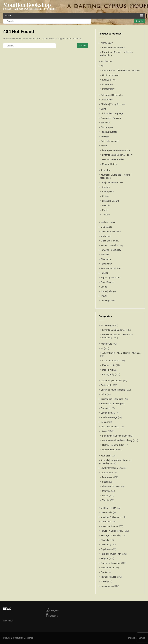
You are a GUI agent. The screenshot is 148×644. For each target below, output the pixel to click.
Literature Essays (110, 201)
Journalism (106, 170)
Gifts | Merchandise (110, 141)
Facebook (52, 615)
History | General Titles (113, 159)
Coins (103, 109)
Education (105, 123)
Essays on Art (109, 80)
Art (102, 66)
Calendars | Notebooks (112, 95)
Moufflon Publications (111, 232)
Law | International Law (112, 182)
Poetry (105, 210)
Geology (105, 136)
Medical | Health (108, 222)
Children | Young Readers (113, 104)
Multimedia (106, 236)
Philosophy (106, 259)
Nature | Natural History (112, 245)
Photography (108, 89)
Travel (104, 296)
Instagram (52, 610)
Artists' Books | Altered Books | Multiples (121, 71)
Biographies (108, 192)
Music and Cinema (110, 241)
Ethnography (107, 127)
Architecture (106, 61)
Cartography (107, 100)
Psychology (106, 264)
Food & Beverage (109, 132)
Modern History (109, 164)
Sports (104, 287)
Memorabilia (106, 227)
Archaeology (107, 43)
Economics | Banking (111, 118)
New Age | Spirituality (111, 250)
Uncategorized (108, 301)
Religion (105, 273)
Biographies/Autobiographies (116, 150)
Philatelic (105, 255)
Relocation (8, 621)
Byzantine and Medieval (114, 48)
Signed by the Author (111, 278)
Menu (8, 16)
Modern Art (107, 84)
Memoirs (106, 205)
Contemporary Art (111, 75)
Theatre (106, 215)
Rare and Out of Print (111, 268)
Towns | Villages (108, 291)
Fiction (105, 196)
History (104, 146)
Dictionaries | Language (112, 113)
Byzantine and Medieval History (117, 155)
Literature (105, 187)
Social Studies (107, 282)
